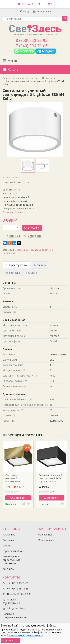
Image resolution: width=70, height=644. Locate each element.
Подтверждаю (10, 640)
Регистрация (42, 11)
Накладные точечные (41, 250)
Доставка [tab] (13, 273)
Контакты (8, 569)
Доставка (8, 540)
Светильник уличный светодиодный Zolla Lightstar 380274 (51, 478)
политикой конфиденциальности (26, 635)
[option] (28, 166)
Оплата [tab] (31, 273)
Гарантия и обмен (13, 551)
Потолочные (22, 250)
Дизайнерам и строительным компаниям (11, 560)
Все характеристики (14, 212)
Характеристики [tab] (16, 265)
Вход (24, 11)
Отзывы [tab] (40, 265)
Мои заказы (45, 535)
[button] (60, 436)
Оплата (7, 545)
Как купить (9, 535)
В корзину (32, 228)
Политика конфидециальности (15, 616)
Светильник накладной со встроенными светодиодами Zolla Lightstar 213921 (16, 478)
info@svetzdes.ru (17, 608)
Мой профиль (46, 540)
